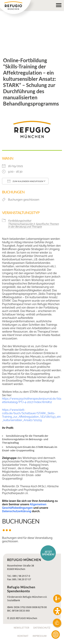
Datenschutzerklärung (17, 511)
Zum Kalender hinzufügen (25, 181)
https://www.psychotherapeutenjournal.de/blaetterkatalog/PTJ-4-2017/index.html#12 (32, 400)
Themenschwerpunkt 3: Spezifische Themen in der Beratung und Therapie (33, 225)
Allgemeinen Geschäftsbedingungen (24, 506)
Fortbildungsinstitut (20, 221)
